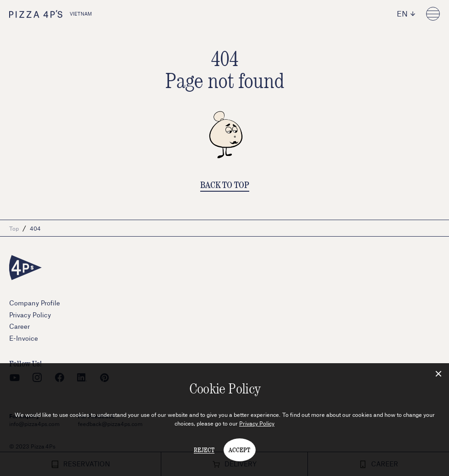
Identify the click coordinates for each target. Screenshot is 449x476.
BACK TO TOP (225, 185)
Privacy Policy (257, 423)
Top (14, 228)
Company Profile (35, 303)
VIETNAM (51, 14)
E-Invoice (24, 338)
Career (19, 326)
